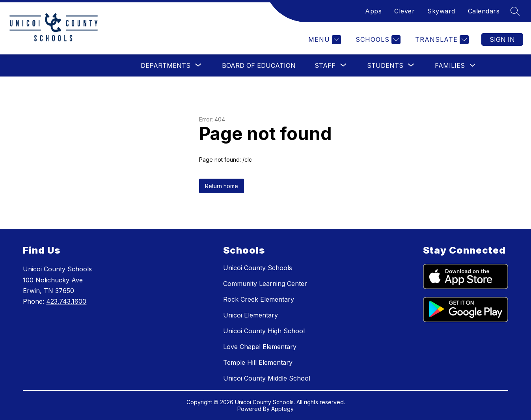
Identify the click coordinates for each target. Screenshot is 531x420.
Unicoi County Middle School (267, 378)
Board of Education (259, 65)
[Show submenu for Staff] (325, 65)
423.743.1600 (66, 301)
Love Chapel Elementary (260, 347)
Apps (373, 11)
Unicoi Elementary (251, 315)
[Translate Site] (441, 40)
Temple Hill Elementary (258, 362)
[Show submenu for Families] (450, 65)
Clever (404, 11)
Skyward (441, 11)
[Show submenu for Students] (385, 65)
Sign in (502, 39)
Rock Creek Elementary (259, 299)
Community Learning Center (265, 284)
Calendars (484, 11)
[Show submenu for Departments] (166, 65)
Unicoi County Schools (258, 268)
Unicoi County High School (264, 331)
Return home (222, 186)
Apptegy (282, 409)
